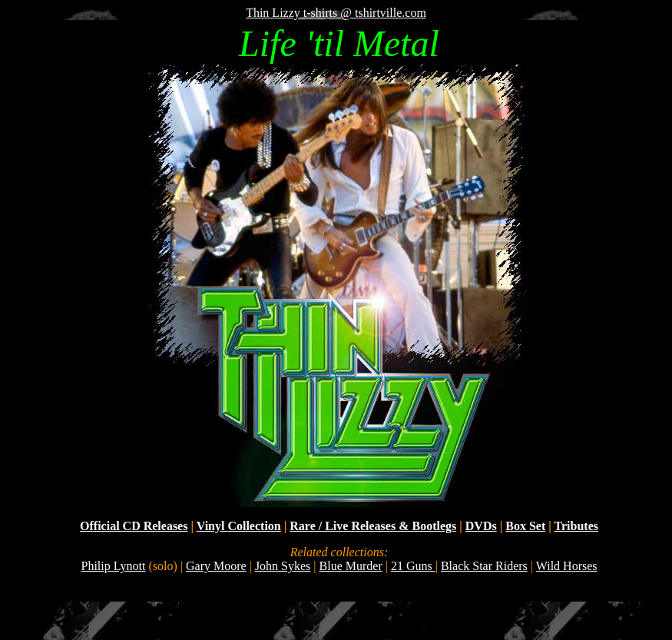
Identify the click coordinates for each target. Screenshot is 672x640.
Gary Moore (216, 566)
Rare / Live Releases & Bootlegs (373, 526)
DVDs (481, 526)
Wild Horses (567, 566)
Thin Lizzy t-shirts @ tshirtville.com (336, 13)
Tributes (576, 526)
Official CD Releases (134, 526)
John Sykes (283, 566)
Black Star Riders (484, 566)
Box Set (525, 526)
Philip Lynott (113, 566)
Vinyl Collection (239, 526)
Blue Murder (351, 566)
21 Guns (413, 566)
